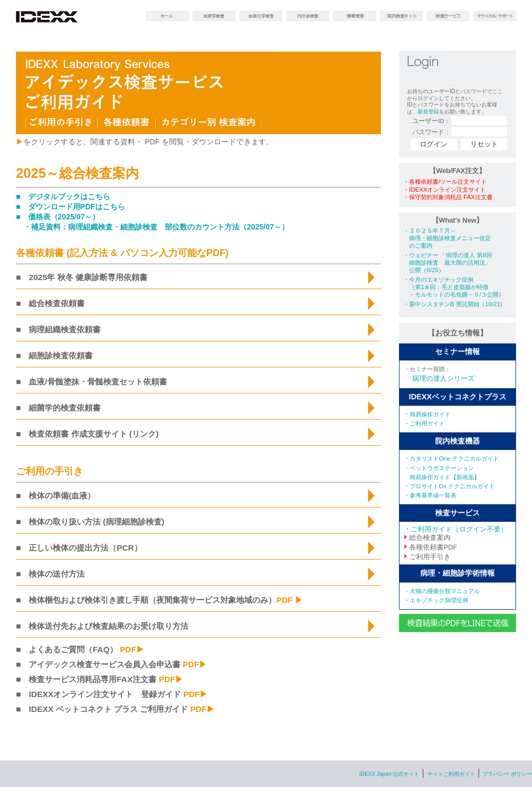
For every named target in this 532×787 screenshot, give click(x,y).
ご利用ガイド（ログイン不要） (459, 529)
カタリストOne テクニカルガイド (454, 458)
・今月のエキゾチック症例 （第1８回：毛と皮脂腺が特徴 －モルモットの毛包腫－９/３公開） (454, 287)
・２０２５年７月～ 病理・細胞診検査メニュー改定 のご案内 (447, 238)
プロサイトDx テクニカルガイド (452, 486)
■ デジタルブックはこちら (63, 196)
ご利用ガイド (427, 423)
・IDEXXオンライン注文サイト (444, 190)
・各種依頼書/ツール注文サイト (445, 182)
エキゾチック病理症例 (439, 600)
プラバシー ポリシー (507, 774)
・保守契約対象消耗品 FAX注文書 (448, 197)
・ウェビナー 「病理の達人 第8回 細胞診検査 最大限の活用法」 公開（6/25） (448, 262)
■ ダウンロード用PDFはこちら (70, 207)
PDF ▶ (289, 600)
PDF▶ (132, 649)
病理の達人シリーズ (443, 379)
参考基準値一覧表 (433, 495)
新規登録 (428, 112)
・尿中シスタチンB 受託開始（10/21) (453, 304)
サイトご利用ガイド (451, 774)
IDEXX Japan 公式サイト (389, 774)
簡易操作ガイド (430, 414)
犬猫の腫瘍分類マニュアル (445, 591)
